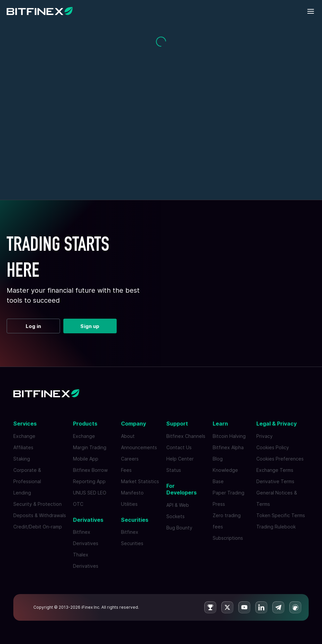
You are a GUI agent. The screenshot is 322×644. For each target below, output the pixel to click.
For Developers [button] (181, 489)
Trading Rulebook (276, 527)
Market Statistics (140, 481)
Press (219, 504)
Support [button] (177, 424)
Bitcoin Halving (229, 436)
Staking (22, 459)
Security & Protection (37, 504)
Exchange (24, 436)
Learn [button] (220, 424)
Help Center (180, 459)
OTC (78, 504)
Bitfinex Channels (186, 436)
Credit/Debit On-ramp (38, 527)
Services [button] (25, 424)
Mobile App (86, 459)
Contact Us (179, 447)
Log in (33, 326)
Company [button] (133, 424)
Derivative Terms (275, 481)
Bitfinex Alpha (228, 447)
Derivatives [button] (88, 520)
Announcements (139, 447)
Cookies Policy (273, 447)
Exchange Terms (275, 470)
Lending (22, 493)
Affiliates (23, 447)
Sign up (90, 326)
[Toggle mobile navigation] (311, 12)
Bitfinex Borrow (90, 470)
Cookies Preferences (280, 459)
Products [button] (85, 424)
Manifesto (132, 493)
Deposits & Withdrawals (40, 515)
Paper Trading (228, 493)
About (128, 436)
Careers (130, 459)
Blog (218, 459)
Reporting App (89, 481)
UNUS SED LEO (90, 493)
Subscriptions (228, 538)
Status (174, 470)
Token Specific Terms (281, 515)
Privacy (264, 436)
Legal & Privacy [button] (276, 424)
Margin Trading (90, 447)
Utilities (129, 504)
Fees (126, 470)
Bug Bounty (179, 528)
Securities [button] (135, 520)
